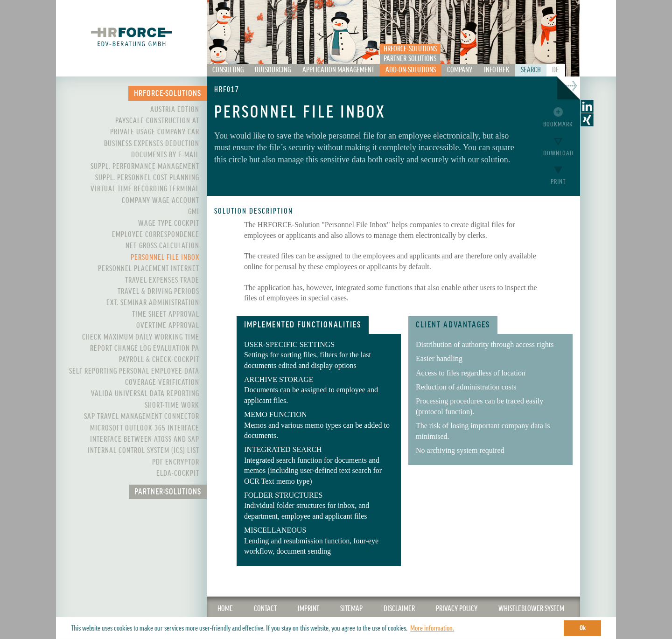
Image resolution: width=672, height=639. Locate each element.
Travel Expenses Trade (162, 280)
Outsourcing (273, 70)
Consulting (228, 70)
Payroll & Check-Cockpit (159, 360)
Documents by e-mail (165, 155)
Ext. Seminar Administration (153, 303)
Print (558, 182)
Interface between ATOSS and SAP (145, 439)
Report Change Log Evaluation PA (145, 348)
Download (558, 153)
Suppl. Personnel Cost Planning (147, 178)
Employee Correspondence (156, 235)
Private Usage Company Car (155, 132)
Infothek (497, 70)
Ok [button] (583, 628)
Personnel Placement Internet (149, 269)
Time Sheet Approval (166, 314)
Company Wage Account (161, 201)
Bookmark (558, 124)
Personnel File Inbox (165, 257)
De (556, 70)
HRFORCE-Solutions (410, 49)
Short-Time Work (172, 405)
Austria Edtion (175, 110)
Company (460, 70)
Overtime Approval (168, 326)
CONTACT (265, 609)
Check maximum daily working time (141, 337)
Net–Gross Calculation (162, 246)
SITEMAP (351, 609)
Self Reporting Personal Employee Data (134, 371)
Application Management (338, 70)
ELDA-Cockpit (178, 473)
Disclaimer (399, 609)
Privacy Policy (457, 609)
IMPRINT (308, 609)
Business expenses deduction (152, 144)
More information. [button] (432, 628)
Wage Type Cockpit (169, 223)
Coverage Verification (162, 382)
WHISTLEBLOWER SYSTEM (531, 609)
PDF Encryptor (176, 462)
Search (531, 70)
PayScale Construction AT (157, 121)
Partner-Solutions (410, 59)
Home (225, 609)
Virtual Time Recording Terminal (145, 189)
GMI (194, 212)
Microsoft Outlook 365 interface (145, 428)
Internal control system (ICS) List (143, 451)
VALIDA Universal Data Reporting (145, 394)
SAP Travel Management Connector (142, 417)
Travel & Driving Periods (158, 292)
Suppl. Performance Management (145, 167)
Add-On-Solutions (411, 70)
